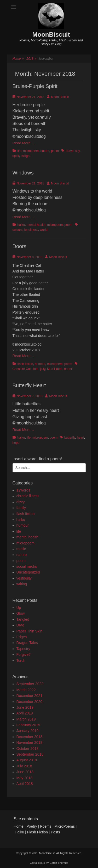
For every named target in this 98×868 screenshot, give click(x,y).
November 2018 (30, 743)
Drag (20, 625)
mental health (36, 225)
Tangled (23, 619)
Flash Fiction (38, 832)
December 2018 (30, 737)
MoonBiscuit (51, 34)
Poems (46, 826)
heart (80, 438)
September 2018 (30, 754)
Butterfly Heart (29, 385)
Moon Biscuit (60, 97)
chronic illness (28, 496)
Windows (23, 173)
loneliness (31, 230)
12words (23, 490)
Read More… (23, 143)
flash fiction (25, 364)
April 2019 (25, 713)
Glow (21, 613)
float (35, 369)
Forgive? (24, 654)
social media (27, 566)
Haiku (19, 832)
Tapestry (23, 649)
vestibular (24, 578)
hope (16, 443)
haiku (21, 225)
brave (70, 151)
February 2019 (28, 725)
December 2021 (30, 696)
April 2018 (25, 784)
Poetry (32, 826)
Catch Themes (59, 863)
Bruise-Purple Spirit (35, 86)
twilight (26, 156)
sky (77, 151)
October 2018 (28, 749)
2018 (31, 59)
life (19, 151)
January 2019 (28, 731)
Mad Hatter (55, 369)
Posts (55, 832)
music (21, 549)
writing (22, 584)
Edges (22, 637)
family (21, 508)
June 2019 (25, 707)
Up (19, 608)
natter (68, 369)
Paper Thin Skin (29, 631)
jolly (43, 369)
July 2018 (24, 766)
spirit (16, 156)
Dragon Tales (27, 643)
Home (18, 59)
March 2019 (26, 719)
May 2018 (24, 778)
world (44, 230)
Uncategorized (28, 572)
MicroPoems (65, 826)
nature (45, 151)
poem (55, 151)
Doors (19, 246)
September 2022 (30, 684)
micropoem (31, 151)
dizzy (21, 502)
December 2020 (30, 702)
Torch (21, 660)
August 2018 (27, 760)
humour (40, 364)
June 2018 (25, 772)
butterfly (70, 438)
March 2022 (26, 690)
